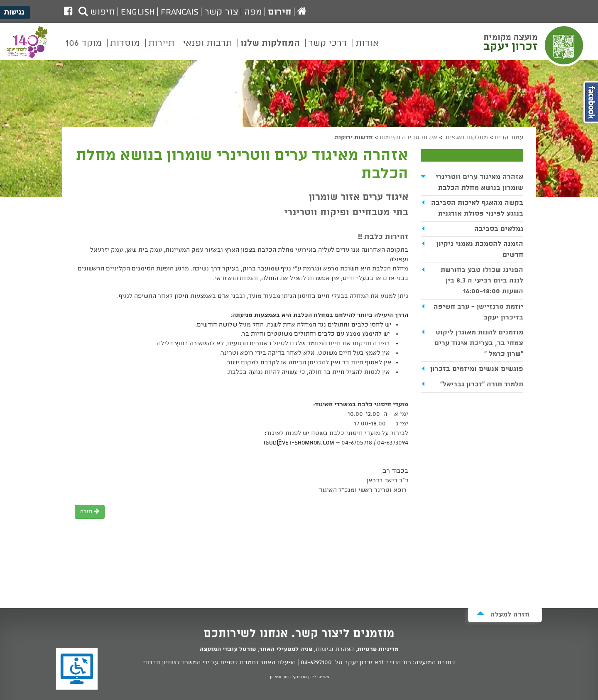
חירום (280, 12)
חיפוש (97, 12)
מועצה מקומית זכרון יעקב (534, 45)
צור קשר (221, 12)
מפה (253, 12)
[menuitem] (367, 49)
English (138, 12)
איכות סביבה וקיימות (408, 138)
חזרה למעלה (503, 614)
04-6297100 (316, 663)
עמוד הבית (509, 138)
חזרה (90, 512)
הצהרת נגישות (335, 649)
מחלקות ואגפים (466, 138)
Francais (180, 12)
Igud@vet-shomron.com (299, 443)
